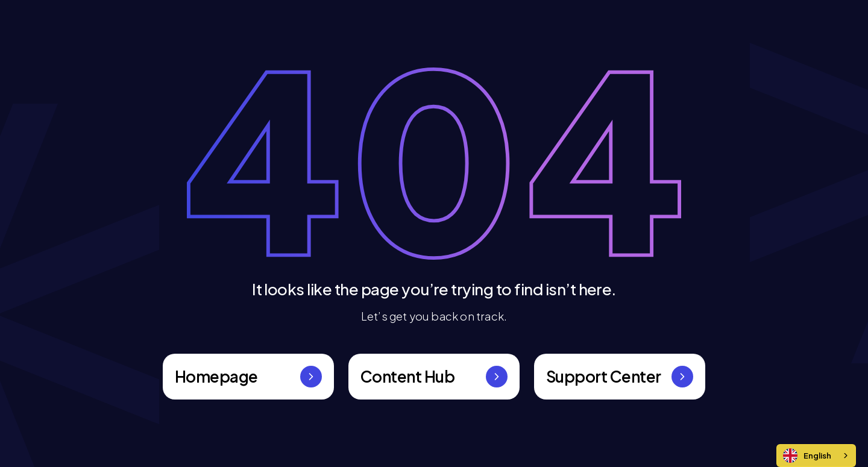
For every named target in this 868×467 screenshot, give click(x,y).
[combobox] (816, 456)
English (807, 456)
